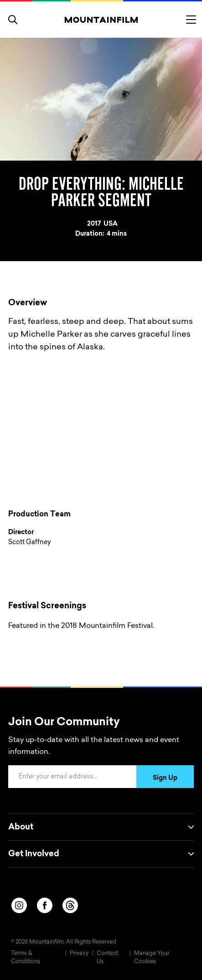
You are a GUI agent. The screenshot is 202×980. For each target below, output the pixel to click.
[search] (13, 20)
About (101, 827)
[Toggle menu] (191, 20)
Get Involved (101, 854)
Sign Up (165, 778)
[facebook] (45, 905)
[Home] (101, 20)
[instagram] (19, 905)
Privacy (79, 954)
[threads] (70, 905)
